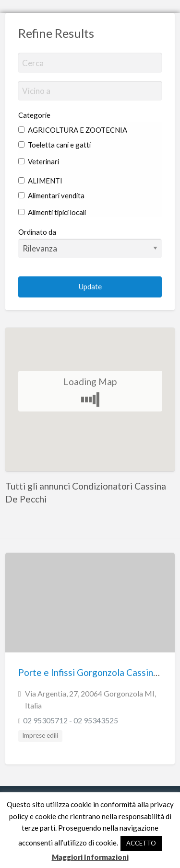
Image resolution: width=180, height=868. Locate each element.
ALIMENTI (40, 181)
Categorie (34, 115)
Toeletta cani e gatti (54, 145)
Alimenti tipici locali (52, 212)
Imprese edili (40, 735)
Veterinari (39, 161)
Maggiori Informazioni (90, 857)
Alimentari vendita (51, 195)
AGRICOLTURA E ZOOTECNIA (73, 130)
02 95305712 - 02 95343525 (71, 720)
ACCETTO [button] (141, 843)
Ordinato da (90, 243)
